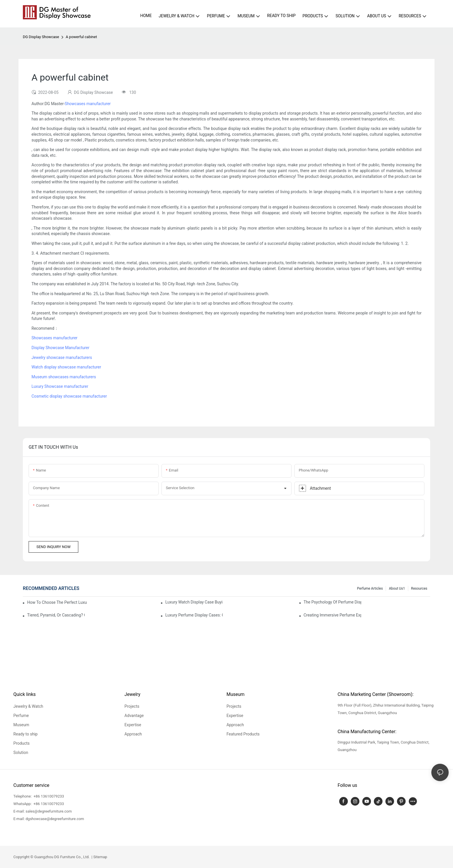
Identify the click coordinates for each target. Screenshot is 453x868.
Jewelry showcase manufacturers (62, 357)
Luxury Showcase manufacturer (60, 386)
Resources (419, 588)
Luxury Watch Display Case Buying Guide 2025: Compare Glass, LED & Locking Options (194, 602)
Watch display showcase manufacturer (66, 367)
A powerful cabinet (81, 37)
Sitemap (100, 857)
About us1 (397, 588)
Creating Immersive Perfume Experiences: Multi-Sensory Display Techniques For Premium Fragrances (332, 615)
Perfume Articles (370, 588)
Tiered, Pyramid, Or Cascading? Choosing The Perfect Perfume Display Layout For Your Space (56, 615)
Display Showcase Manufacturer (60, 348)
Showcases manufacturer (88, 104)
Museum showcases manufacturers (64, 377)
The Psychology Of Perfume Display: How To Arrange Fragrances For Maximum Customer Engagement (332, 602)
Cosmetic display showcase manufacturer (69, 396)
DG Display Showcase (41, 37)
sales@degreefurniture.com (49, 811)
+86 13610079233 (48, 796)
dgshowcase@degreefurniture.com (55, 819)
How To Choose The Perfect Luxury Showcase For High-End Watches (57, 602)
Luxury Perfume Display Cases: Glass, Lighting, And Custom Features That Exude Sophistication (194, 615)
